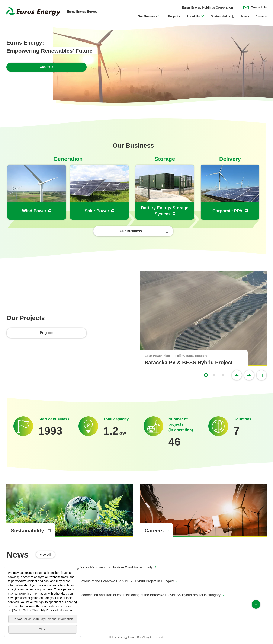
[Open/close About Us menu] (195, 19)
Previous (237, 375)
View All (46, 555)
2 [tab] (214, 375)
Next (249, 375)
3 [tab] (223, 375)
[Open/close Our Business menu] (150, 19)
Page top (256, 604)
